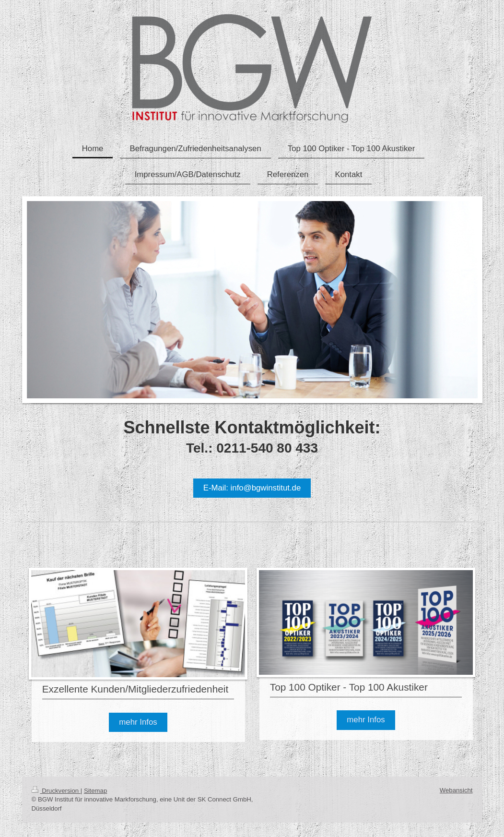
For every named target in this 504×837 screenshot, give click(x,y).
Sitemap (95, 791)
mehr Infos (138, 722)
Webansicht (456, 790)
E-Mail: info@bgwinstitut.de (252, 488)
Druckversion (56, 791)
